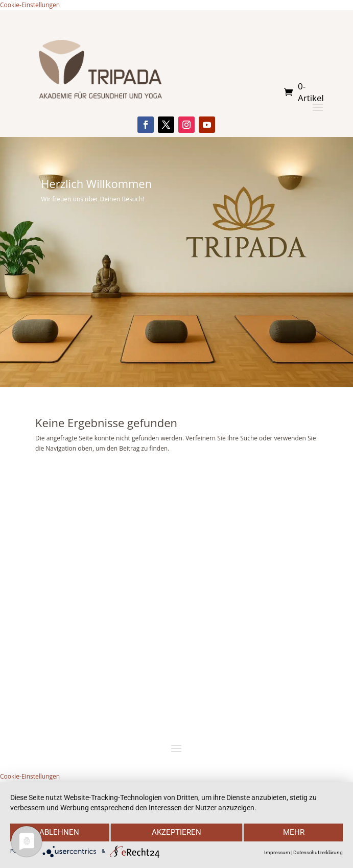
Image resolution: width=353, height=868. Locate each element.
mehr (294, 832)
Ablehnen (59, 832)
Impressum (277, 852)
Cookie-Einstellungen (30, 5)
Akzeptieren (176, 832)
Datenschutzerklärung (318, 852)
